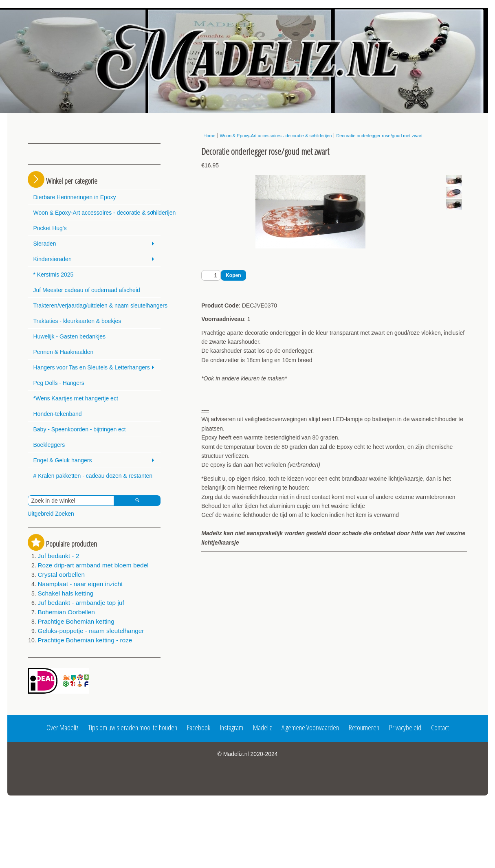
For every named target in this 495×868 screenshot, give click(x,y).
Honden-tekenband (58, 486)
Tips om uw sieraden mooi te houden (133, 800)
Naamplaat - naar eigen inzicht (80, 656)
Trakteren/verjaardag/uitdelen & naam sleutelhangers (97, 378)
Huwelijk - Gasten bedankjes (69, 409)
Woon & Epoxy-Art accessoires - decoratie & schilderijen (97, 285)
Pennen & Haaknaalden (64, 424)
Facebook (199, 800)
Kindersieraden (53, 331)
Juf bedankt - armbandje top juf (81, 675)
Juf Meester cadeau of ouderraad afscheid (87, 362)
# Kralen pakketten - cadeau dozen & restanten (93, 548)
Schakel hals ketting (66, 665)
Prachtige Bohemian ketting (76, 693)
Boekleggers (49, 517)
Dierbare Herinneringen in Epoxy (75, 269)
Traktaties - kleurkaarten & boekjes (77, 393)
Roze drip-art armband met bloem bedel (93, 637)
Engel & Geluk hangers (63, 532)
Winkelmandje (49, 216)
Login (42, 138)
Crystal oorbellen (61, 647)
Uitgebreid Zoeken (51, 586)
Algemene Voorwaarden (310, 800)
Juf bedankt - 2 (59, 628)
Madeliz (262, 800)
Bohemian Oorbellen (66, 684)
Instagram (232, 800)
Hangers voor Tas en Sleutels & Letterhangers (92, 439)
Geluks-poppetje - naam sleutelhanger (91, 703)
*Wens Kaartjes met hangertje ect (76, 470)
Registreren (83, 138)
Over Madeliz (62, 800)
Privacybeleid (405, 800)
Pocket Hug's (50, 300)
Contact (440, 800)
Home (209, 136)
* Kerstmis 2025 (54, 347)
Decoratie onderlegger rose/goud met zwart (379, 136)
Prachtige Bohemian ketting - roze (85, 712)
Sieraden (45, 316)
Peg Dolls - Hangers (59, 455)
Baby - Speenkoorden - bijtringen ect (80, 501)
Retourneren (364, 800)
